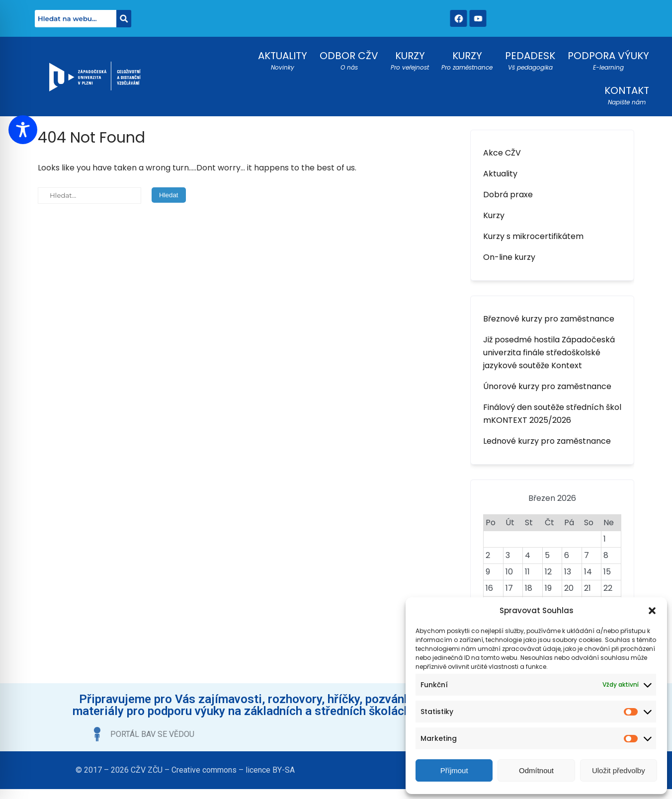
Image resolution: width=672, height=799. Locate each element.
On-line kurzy (509, 257)
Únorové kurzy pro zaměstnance (547, 386)
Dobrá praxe (508, 195)
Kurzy (494, 215)
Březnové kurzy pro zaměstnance (549, 319)
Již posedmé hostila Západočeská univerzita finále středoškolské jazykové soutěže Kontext (549, 353)
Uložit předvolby (619, 770)
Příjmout (454, 770)
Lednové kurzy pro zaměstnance (547, 441)
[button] (652, 611)
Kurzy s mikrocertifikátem (533, 236)
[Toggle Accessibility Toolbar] (23, 130)
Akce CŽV (502, 153)
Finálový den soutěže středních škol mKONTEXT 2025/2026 (552, 414)
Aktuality (500, 174)
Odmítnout (536, 770)
